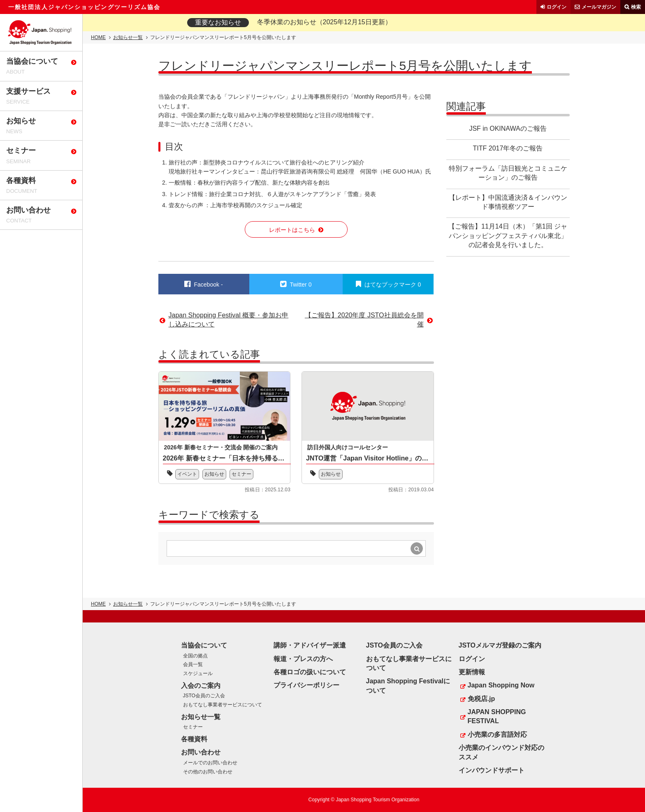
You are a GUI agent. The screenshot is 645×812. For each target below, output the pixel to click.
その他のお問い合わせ (208, 772)
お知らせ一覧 (128, 37)
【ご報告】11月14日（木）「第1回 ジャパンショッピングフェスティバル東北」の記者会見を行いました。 (508, 236)
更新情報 (472, 672)
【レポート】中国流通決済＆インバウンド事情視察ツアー (508, 202)
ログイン (557, 7)
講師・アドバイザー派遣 (310, 645)
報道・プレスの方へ (303, 659)
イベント (187, 474)
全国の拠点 (195, 656)
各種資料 (194, 739)
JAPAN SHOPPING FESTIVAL (497, 716)
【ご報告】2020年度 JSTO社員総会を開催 (364, 320)
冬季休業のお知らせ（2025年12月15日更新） (324, 22)
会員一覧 (193, 664)
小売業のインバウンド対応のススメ (501, 752)
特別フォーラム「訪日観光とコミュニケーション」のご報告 (508, 173)
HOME (98, 37)
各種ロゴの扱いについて (310, 672)
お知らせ (214, 474)
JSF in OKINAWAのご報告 (508, 128)
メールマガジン (599, 7)
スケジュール (198, 673)
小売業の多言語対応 (497, 735)
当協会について (204, 645)
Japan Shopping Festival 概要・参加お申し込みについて (229, 320)
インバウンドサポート (492, 770)
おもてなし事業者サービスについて (223, 705)
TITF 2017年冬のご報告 (508, 148)
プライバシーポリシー (306, 685)
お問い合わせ (201, 752)
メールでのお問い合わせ (210, 763)
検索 (636, 7)
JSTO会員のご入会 (204, 696)
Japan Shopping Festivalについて (408, 686)
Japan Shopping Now (501, 685)
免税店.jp (481, 699)
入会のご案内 (201, 686)
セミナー (241, 474)
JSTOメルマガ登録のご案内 (500, 645)
